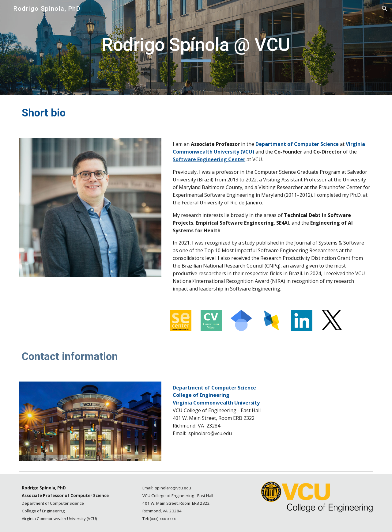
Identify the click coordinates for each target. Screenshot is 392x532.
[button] (385, 9)
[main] (196, 47)
